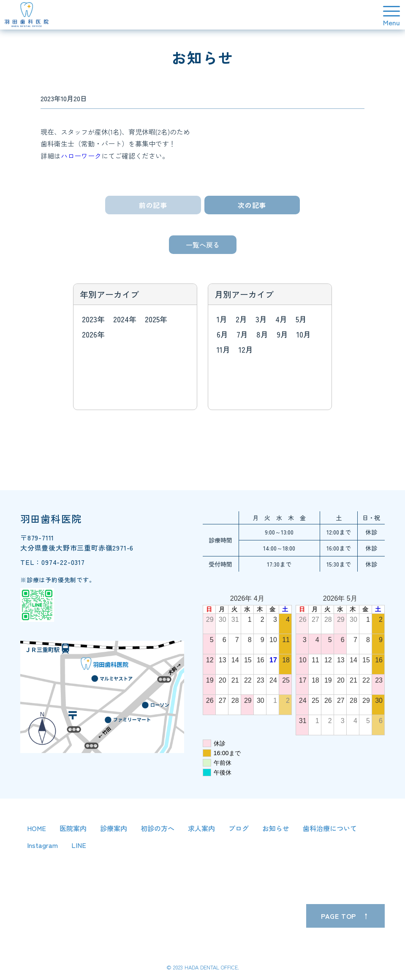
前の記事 (153, 205)
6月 (222, 334)
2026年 (93, 334)
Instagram (42, 845)
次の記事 (252, 205)
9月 (282, 334)
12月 (246, 349)
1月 (222, 319)
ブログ (239, 828)
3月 (261, 319)
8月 (262, 334)
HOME (37, 828)
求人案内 (201, 828)
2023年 (93, 319)
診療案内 (114, 828)
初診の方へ (158, 828)
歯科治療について (330, 828)
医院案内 (73, 828)
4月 (281, 319)
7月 (242, 334)
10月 (304, 334)
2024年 (125, 319)
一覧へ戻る (203, 245)
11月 (223, 349)
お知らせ (276, 828)
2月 (241, 319)
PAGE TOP (338, 916)
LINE (79, 845)
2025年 (156, 319)
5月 (301, 319)
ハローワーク (81, 156)
